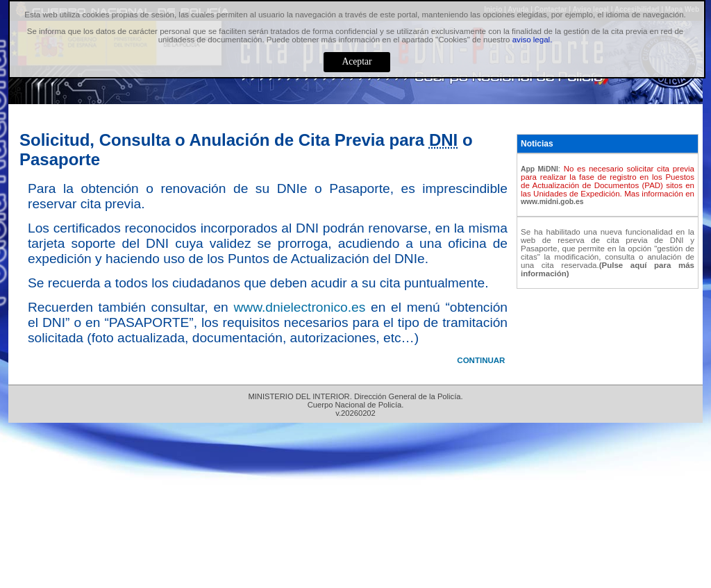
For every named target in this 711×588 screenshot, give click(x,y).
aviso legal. (533, 40)
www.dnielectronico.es (299, 307)
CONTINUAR (481, 360)
